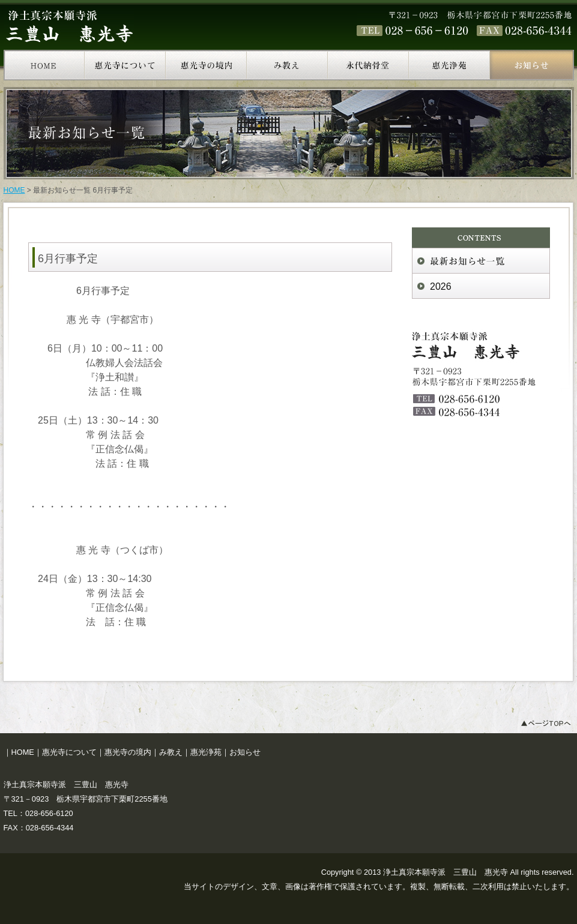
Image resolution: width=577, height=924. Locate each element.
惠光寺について (69, 752)
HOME (14, 190)
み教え (171, 752)
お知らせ (245, 752)
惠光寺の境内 (128, 752)
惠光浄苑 (206, 752)
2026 (441, 286)
